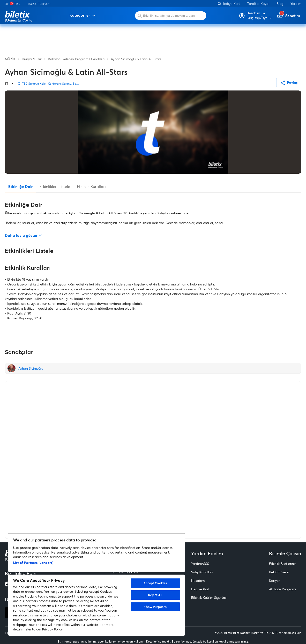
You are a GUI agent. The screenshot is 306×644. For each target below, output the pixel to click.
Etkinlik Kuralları (91, 186)
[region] (97, 585)
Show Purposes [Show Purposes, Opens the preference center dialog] (155, 607)
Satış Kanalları (202, 572)
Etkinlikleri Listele (55, 186)
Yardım (296, 4)
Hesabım (198, 580)
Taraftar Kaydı (258, 4)
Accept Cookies (155, 583)
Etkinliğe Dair (20, 186)
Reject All (155, 595)
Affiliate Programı (282, 589)
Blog (280, 4)
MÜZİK (10, 59)
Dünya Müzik (32, 59)
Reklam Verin (279, 572)
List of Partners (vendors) (33, 563)
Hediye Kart (229, 4)
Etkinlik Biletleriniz (283, 564)
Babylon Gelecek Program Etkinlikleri (76, 59)
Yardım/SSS (200, 564)
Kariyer (274, 580)
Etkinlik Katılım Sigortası (209, 597)
